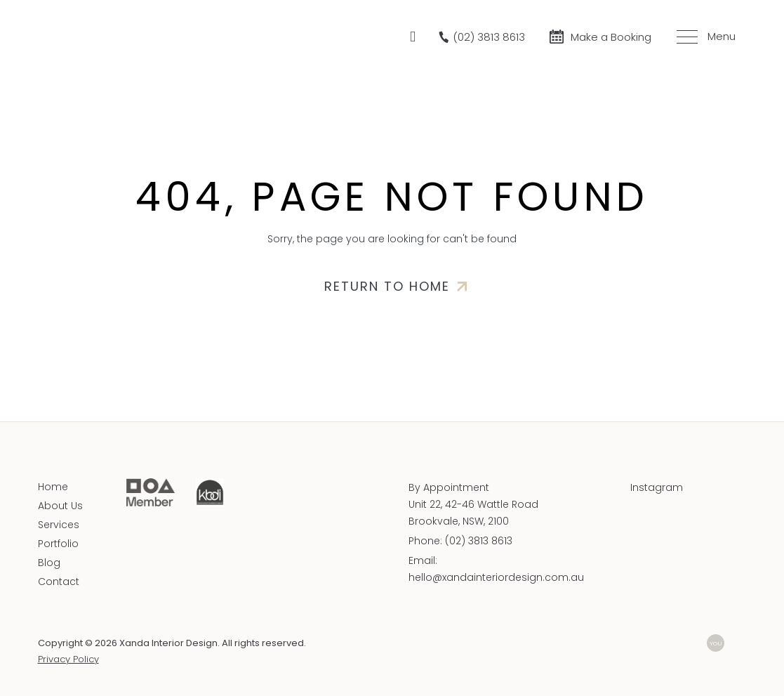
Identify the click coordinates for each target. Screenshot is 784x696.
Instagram (657, 487)
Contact (59, 582)
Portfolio (58, 544)
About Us (60, 506)
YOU (716, 643)
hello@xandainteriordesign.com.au (496, 577)
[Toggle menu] (704, 37)
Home (53, 487)
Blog (49, 563)
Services (59, 525)
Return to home (387, 286)
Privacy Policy (68, 659)
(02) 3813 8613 (479, 541)
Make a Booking (611, 37)
